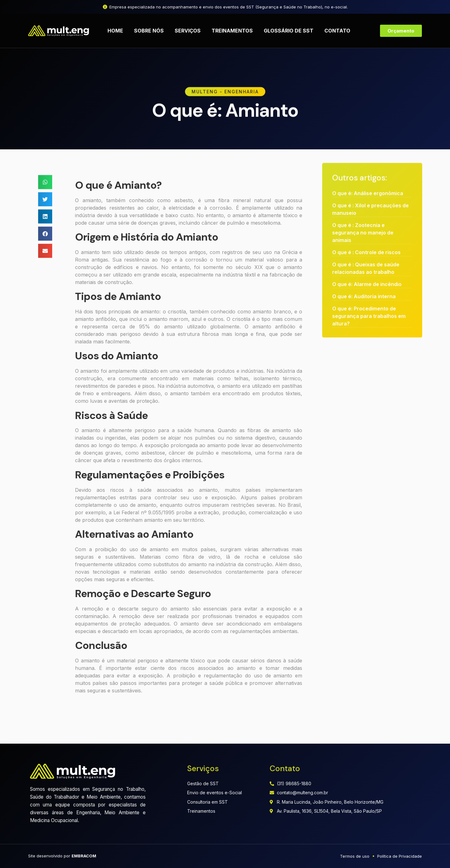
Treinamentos (232, 31)
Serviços (188, 31)
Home (115, 31)
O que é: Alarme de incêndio (367, 270)
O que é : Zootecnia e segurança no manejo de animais (363, 218)
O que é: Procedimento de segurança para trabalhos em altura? (369, 302)
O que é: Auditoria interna (364, 282)
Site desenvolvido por (62, 856)
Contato (337, 31)
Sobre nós (149, 31)
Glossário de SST (289, 31)
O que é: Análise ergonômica (368, 179)
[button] (45, 189)
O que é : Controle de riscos (366, 238)
